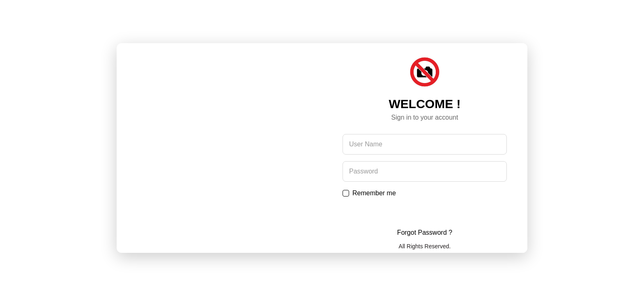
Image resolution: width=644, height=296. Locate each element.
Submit (425, 213)
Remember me (374, 193)
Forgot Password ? (425, 232)
